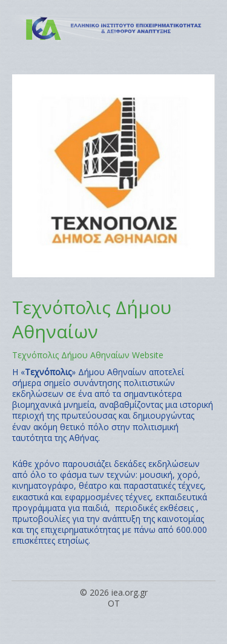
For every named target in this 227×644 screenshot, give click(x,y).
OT (114, 603)
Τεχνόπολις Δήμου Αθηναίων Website (88, 355)
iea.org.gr (130, 592)
